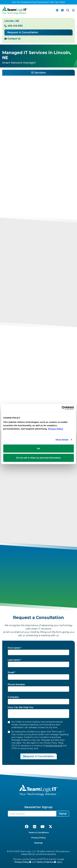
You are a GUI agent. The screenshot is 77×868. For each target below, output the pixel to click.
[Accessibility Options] (62, 10)
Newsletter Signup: (39, 807)
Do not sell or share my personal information (38, 458)
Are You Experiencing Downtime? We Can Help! (38, 2)
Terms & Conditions (39, 833)
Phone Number (16, 684)
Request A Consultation (23, 32)
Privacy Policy (38, 838)
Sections (38, 73)
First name (14, 648)
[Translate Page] (57, 10)
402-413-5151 (15, 26)
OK (38, 448)
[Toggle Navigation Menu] (73, 10)
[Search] (68, 10)
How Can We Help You (21, 707)
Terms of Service (46, 862)
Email (11, 672)
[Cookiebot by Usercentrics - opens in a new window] (62, 408)
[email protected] (54, 746)
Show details (62, 440)
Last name (14, 660)
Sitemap (38, 843)
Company (13, 697)
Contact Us (14, 39)
